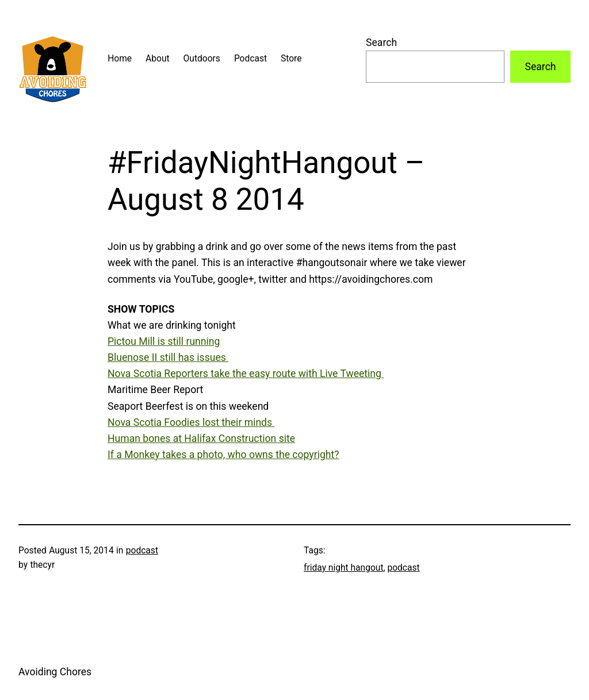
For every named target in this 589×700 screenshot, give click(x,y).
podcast (142, 551)
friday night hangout (344, 568)
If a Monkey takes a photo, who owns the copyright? (223, 455)
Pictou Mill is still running (164, 341)
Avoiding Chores (55, 672)
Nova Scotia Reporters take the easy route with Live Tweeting (246, 374)
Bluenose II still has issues (168, 357)
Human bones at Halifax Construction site (201, 439)
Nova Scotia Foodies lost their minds (191, 422)
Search (381, 43)
